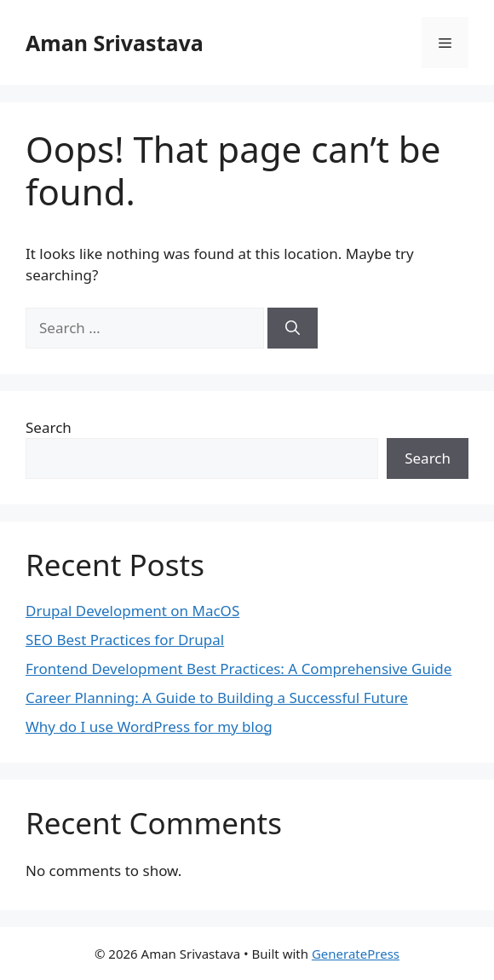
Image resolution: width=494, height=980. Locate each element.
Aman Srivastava (115, 43)
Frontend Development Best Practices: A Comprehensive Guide (238, 669)
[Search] (293, 328)
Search (49, 427)
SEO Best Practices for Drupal (125, 640)
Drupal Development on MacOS (132, 611)
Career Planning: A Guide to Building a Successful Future (217, 698)
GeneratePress (356, 954)
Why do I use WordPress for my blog (149, 726)
